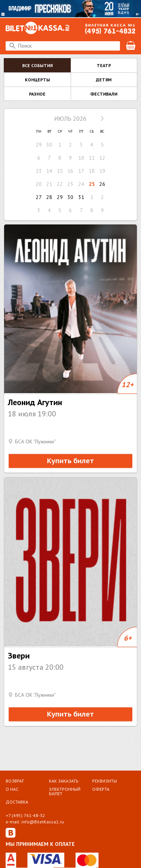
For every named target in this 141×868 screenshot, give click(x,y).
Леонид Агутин (35, 402)
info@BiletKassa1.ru (43, 822)
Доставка (17, 802)
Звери (19, 655)
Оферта (101, 789)
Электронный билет (65, 791)
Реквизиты (105, 781)
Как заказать (64, 781)
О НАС (12, 789)
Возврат (15, 781)
